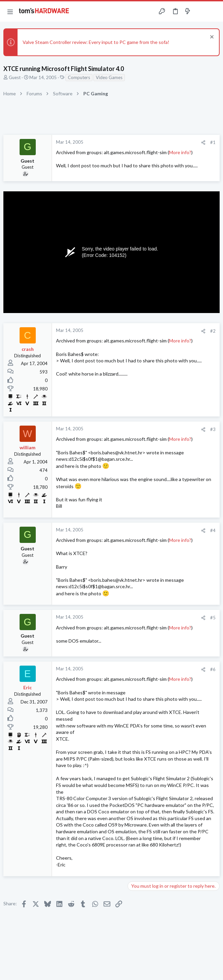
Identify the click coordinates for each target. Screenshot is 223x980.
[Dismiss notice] (211, 38)
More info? (180, 152)
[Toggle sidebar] (201, 11)
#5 (213, 618)
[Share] (203, 142)
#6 (213, 669)
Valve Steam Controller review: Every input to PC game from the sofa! (96, 42)
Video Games (109, 77)
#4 (213, 530)
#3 (213, 429)
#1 (213, 142)
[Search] (214, 12)
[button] (10, 11)
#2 (213, 331)
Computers (79, 77)
